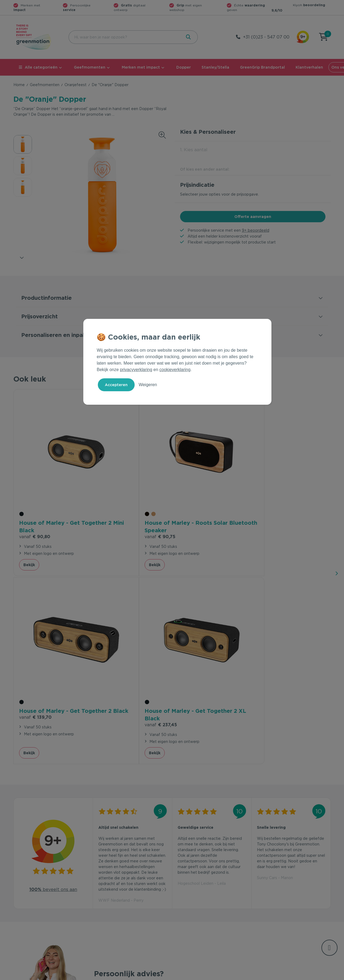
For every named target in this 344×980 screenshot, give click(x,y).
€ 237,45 (273, 490)
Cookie (296, 975)
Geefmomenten (90, 67)
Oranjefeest (76, 85)
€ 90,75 (114, 490)
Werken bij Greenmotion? (279, 898)
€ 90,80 (35, 490)
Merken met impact (141, 67)
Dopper (184, 67)
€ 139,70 (194, 490)
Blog (260, 906)
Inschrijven (278, 822)
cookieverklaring (175, 370)
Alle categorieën (38, 67)
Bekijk (29, 519)
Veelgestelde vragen (113, 889)
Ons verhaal (266, 880)
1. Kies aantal (194, 150)
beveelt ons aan (53, 654)
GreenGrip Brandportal (262, 67)
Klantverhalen (309, 67)
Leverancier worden (193, 906)
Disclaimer (321, 975)
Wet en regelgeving (112, 898)
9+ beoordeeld (256, 230)
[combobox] (125, 37)
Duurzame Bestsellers (195, 898)
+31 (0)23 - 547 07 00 (266, 37)
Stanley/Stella (215, 67)
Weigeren (148, 385)
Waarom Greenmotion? (277, 889)
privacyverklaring (136, 370)
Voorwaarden (244, 975)
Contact (101, 880)
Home (19, 85)
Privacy (273, 975)
